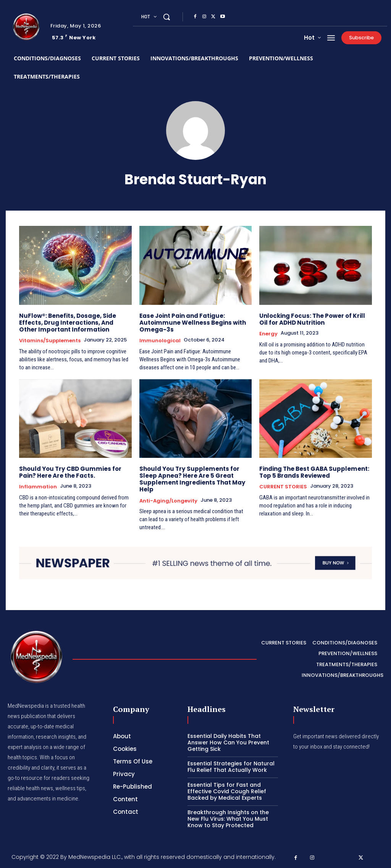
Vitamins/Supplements (50, 341)
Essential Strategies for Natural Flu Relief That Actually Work (231, 766)
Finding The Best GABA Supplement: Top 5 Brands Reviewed (314, 472)
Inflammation (38, 487)
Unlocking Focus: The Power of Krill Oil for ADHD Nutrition (312, 319)
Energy (268, 334)
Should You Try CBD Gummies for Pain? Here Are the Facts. (70, 472)
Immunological (160, 341)
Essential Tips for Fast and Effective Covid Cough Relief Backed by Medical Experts (227, 791)
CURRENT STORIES (283, 487)
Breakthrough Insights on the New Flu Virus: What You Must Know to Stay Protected (228, 818)
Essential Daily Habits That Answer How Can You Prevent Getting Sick (228, 742)
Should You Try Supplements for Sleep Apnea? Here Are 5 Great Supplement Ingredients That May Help (192, 479)
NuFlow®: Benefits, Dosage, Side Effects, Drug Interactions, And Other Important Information (68, 323)
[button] (166, 17)
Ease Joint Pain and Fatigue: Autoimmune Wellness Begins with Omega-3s (192, 323)
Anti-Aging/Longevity (168, 501)
